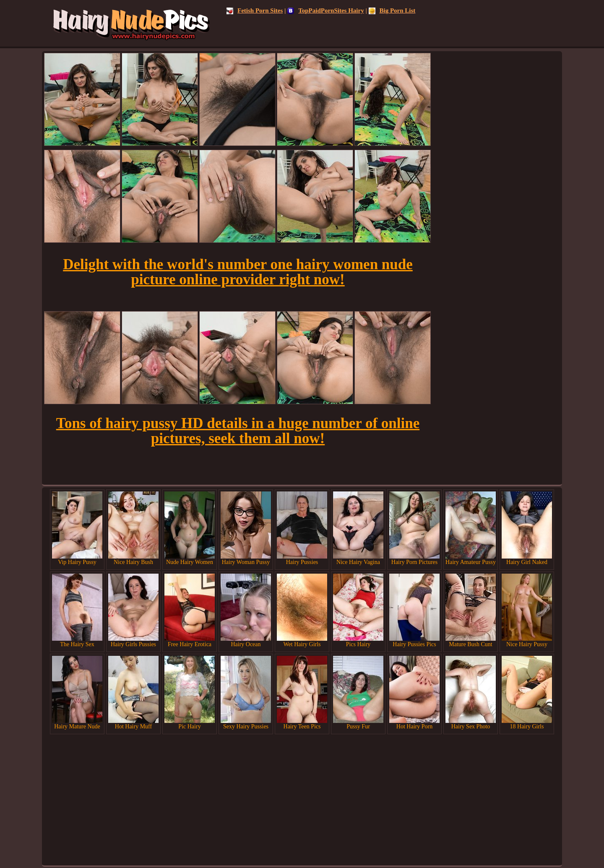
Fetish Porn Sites (255, 10)
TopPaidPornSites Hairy (326, 10)
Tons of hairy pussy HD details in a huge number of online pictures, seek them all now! (238, 431)
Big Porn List (392, 10)
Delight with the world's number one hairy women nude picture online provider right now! (238, 272)
